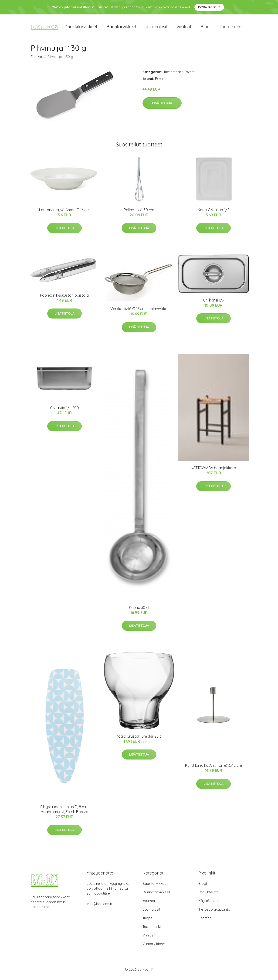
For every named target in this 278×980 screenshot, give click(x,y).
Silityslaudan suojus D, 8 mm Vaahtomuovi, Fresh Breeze (64, 812)
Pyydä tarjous (209, 7)
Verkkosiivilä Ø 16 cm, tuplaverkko (139, 311)
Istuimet (149, 903)
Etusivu (36, 59)
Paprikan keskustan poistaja (64, 298)
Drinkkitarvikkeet (81, 28)
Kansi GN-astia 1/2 (214, 212)
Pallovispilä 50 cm (139, 212)
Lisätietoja (162, 105)
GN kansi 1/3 (214, 302)
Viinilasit (184, 28)
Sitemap (205, 921)
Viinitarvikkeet (154, 946)
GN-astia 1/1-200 (64, 410)
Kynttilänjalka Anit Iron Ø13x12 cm (214, 768)
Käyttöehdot (209, 903)
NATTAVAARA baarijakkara (213, 470)
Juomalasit (156, 28)
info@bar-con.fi (99, 906)
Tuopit (147, 921)
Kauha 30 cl (139, 610)
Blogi (205, 28)
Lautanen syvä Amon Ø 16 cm (64, 212)
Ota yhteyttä (208, 895)
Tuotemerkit (231, 28)
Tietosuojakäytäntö (214, 912)
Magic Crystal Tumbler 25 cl (139, 739)
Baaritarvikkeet (122, 28)
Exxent (190, 74)
